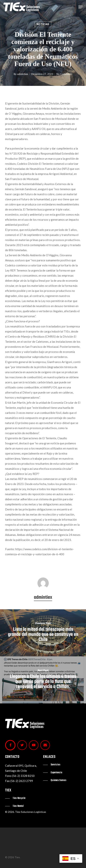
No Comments (64, 74)
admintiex (23, 74)
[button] (81, 7)
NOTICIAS (43, 24)
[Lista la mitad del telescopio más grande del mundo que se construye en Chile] (43, 633)
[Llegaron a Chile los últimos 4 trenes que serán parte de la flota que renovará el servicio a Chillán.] (43, 680)
